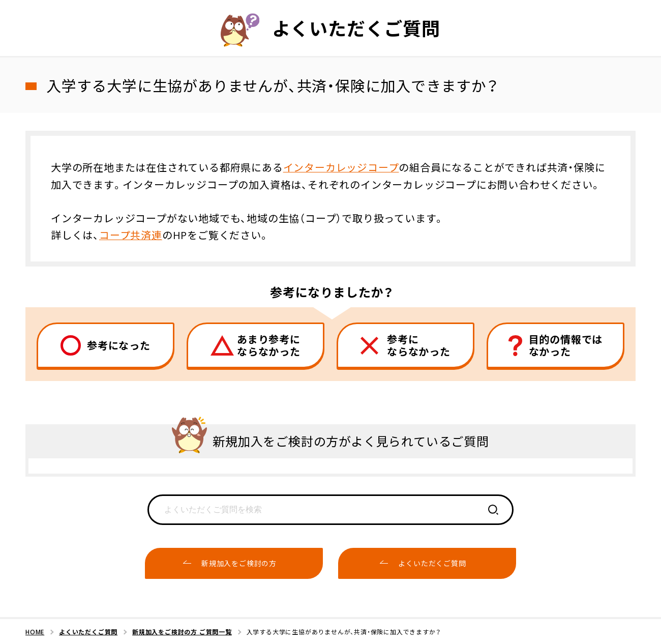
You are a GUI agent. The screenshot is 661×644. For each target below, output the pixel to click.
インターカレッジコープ (341, 167)
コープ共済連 (131, 234)
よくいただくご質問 (88, 631)
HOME (35, 631)
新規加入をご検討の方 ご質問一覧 (182, 631)
